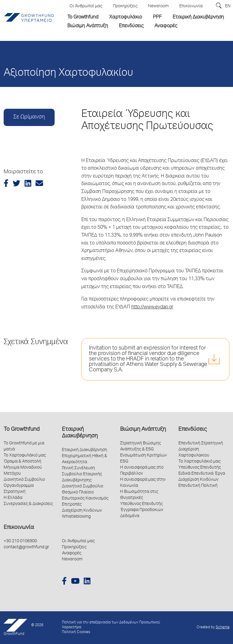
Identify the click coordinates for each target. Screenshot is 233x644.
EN (228, 6)
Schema (223, 627)
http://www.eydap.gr (152, 307)
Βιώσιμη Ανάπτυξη (143, 430)
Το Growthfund (22, 430)
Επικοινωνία (19, 528)
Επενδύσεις (192, 430)
